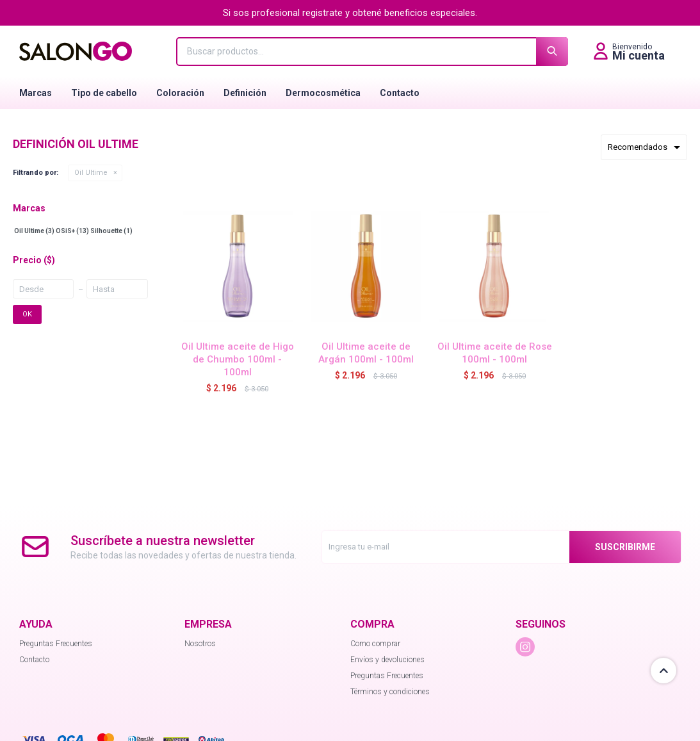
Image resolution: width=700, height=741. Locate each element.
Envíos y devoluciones (387, 660)
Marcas (36, 93)
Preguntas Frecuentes (56, 644)
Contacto (400, 93)
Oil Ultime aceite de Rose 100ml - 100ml (495, 353)
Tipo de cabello (104, 93)
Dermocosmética (323, 93)
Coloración (180, 93)
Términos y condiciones (390, 692)
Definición (245, 93)
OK (27, 314)
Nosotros (200, 644)
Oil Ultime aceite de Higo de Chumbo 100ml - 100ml (238, 359)
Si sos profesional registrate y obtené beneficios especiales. (350, 13)
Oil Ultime (91, 173)
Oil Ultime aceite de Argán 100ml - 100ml (366, 353)
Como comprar (375, 644)
